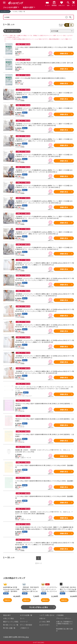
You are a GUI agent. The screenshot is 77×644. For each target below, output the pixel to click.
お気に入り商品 (8, 618)
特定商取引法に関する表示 (64, 630)
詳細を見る (64, 53)
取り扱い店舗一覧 (9, 628)
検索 (70, 17)
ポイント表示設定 (26, 625)
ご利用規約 (60, 615)
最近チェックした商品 (11, 622)
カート (22, 618)
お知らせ (42, 618)
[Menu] (4, 3)
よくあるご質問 (45, 622)
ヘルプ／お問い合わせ (47, 615)
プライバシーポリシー (64, 618)
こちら (27, 637)
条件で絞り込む (12, 31)
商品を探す (7, 615)
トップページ (5, 11)
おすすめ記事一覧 (26, 615)
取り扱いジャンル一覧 (11, 625)
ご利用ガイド (25, 628)
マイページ (24, 622)
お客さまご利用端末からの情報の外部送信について (64, 624)
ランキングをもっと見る (39, 607)
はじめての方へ (45, 625)
